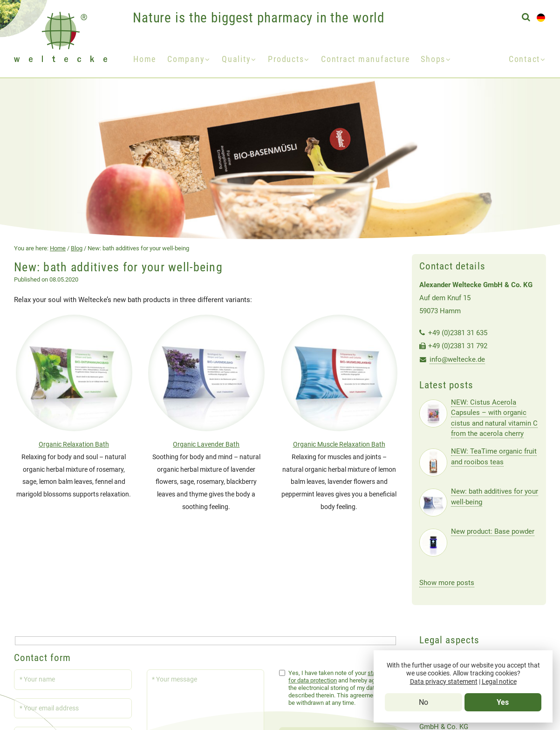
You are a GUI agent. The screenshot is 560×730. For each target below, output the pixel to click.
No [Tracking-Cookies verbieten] (423, 702)
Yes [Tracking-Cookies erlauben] (503, 702)
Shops (433, 59)
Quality (236, 59)
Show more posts (447, 583)
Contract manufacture (365, 59)
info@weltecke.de (457, 359)
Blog (77, 248)
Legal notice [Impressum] (499, 682)
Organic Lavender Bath (206, 444)
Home (145, 59)
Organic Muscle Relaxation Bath (339, 444)
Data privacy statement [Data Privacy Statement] (444, 682)
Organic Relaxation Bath (74, 444)
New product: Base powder (493, 531)
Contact (524, 59)
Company (186, 59)
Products (286, 59)
